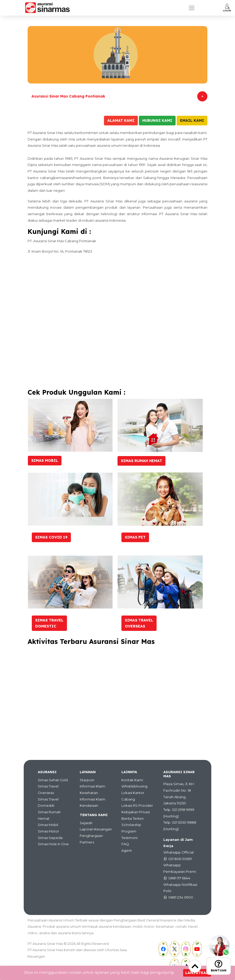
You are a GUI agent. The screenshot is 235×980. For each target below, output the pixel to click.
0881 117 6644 (179, 878)
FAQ (125, 844)
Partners (87, 842)
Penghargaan (91, 836)
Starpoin (87, 780)
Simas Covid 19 (51, 537)
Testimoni (129, 838)
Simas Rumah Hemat (141, 461)
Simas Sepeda (50, 838)
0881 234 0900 (181, 897)
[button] (227, 8)
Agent (127, 850)
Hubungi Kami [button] (157, 120)
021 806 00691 (180, 859)
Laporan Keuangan (96, 829)
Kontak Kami (132, 780)
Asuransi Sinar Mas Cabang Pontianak (68, 96)
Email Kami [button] (192, 120)
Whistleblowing (134, 786)
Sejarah (86, 823)
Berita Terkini (132, 818)
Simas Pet (135, 537)
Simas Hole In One (53, 844)
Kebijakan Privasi (136, 812)
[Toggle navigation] (192, 8)
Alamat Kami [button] (121, 120)
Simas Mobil (45, 460)
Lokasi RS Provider (137, 805)
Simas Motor (48, 831)
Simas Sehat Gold (53, 780)
